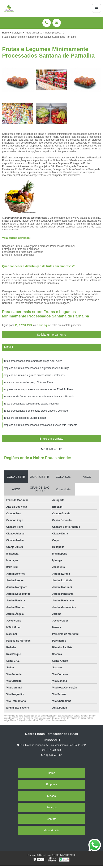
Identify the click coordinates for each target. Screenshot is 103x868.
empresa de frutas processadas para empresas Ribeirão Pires (38, 389)
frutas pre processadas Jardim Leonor (25, 418)
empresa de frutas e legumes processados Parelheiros (34, 375)
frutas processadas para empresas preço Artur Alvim (33, 361)
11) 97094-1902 (24, 325)
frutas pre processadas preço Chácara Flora (28, 382)
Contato (52, 819)
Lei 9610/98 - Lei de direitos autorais (49, 720)
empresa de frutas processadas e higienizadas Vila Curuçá (36, 368)
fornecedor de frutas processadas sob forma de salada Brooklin (39, 397)
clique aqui (43, 325)
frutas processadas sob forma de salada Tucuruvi (31, 404)
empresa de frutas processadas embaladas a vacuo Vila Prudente (40, 425)
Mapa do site (51, 830)
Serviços (52, 807)
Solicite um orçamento (51, 335)
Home (51, 773)
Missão (51, 796)
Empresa (51, 784)
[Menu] (96, 8)
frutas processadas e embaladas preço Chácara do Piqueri (36, 411)
